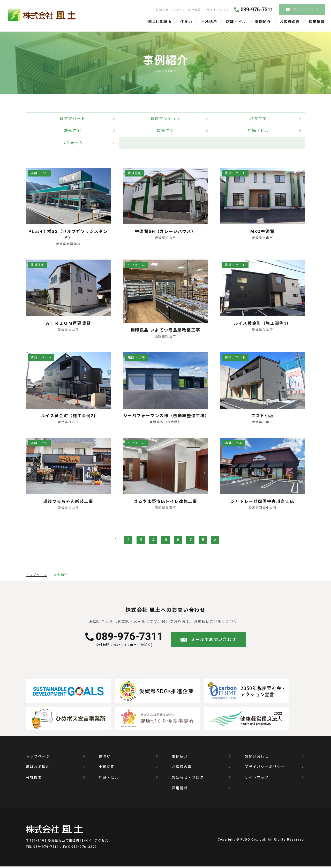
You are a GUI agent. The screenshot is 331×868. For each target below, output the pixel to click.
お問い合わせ (305, 9)
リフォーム (72, 144)
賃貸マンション (165, 118)
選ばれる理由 (160, 21)
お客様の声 (290, 21)
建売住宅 (72, 131)
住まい (186, 21)
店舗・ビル (236, 21)
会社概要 (194, 10)
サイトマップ (216, 10)
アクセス (101, 842)
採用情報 (317, 21)
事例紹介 (263, 21)
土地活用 (209, 21)
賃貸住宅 (165, 131)
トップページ (38, 758)
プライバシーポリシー (265, 768)
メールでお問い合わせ (214, 641)
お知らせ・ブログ (168, 10)
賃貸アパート (72, 118)
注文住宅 (258, 118)
